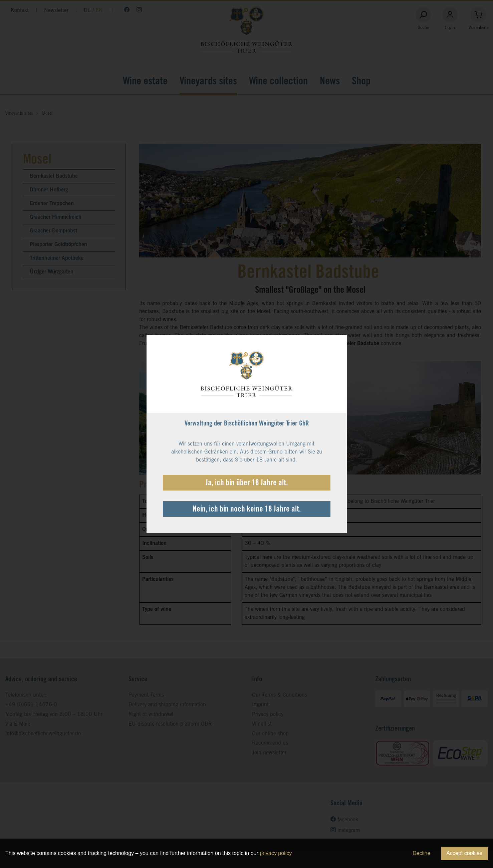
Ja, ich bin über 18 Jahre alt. (247, 484)
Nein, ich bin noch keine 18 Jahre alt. (247, 510)
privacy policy (276, 853)
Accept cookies (464, 853)
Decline (421, 853)
